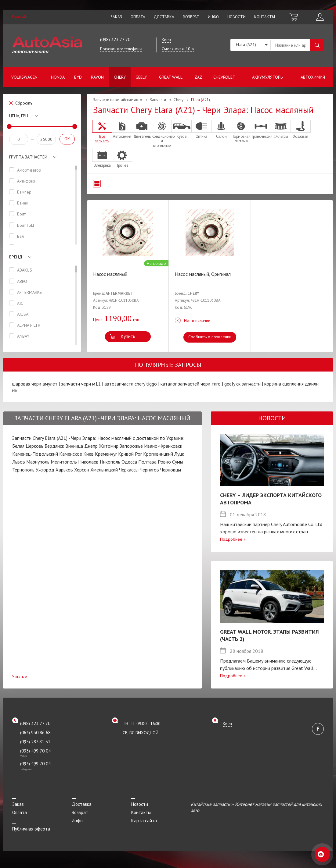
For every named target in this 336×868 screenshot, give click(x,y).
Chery (120, 77)
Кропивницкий (158, 454)
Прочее (122, 158)
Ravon (97, 77)
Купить (128, 336)
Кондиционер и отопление (162, 134)
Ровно (164, 462)
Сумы (178, 462)
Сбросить (24, 103)
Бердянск (54, 446)
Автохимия (313, 77)
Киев (89, 454)
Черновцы (171, 470)
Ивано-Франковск (163, 446)
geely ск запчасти (242, 384)
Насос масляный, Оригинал (203, 274)
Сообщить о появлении (210, 337)
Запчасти (158, 100)
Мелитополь (64, 462)
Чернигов (149, 470)
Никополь (110, 462)
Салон (221, 129)
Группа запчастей (28, 157)
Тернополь (23, 470)
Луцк (179, 454)
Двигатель (142, 129)
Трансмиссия (261, 129)
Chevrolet (224, 77)
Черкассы (129, 470)
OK (67, 139)
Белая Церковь (28, 446)
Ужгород (45, 470)
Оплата (138, 17)
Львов (19, 462)
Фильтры (281, 129)
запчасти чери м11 (81, 384)
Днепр (91, 446)
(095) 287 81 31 (35, 742)
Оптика (201, 129)
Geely (141, 77)
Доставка (164, 17)
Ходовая (301, 129)
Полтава (147, 462)
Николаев (88, 462)
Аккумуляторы (268, 77)
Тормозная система (241, 132)
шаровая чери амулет (35, 384)
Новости (237, 17)
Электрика (102, 158)
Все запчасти (102, 132)
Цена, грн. (19, 116)
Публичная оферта (31, 829)
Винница (74, 446)
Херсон (82, 470)
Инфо (213, 17)
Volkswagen (24, 77)
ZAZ (198, 77)
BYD (78, 77)
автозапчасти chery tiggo (131, 384)
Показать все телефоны (121, 49)
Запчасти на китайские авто (118, 100)
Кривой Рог (130, 454)
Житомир (109, 446)
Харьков (64, 470)
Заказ (116, 17)
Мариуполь (38, 462)
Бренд (16, 257)
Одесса (129, 462)
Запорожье (131, 446)
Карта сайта (144, 821)
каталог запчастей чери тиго (191, 384)
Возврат (191, 17)
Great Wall (171, 77)
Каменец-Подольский (35, 454)
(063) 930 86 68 (35, 733)
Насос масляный (110, 274)
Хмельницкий (104, 470)
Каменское (71, 454)
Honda (58, 77)
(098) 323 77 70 (115, 39)
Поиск (317, 45)
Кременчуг (106, 454)
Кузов (182, 129)
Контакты (265, 17)
